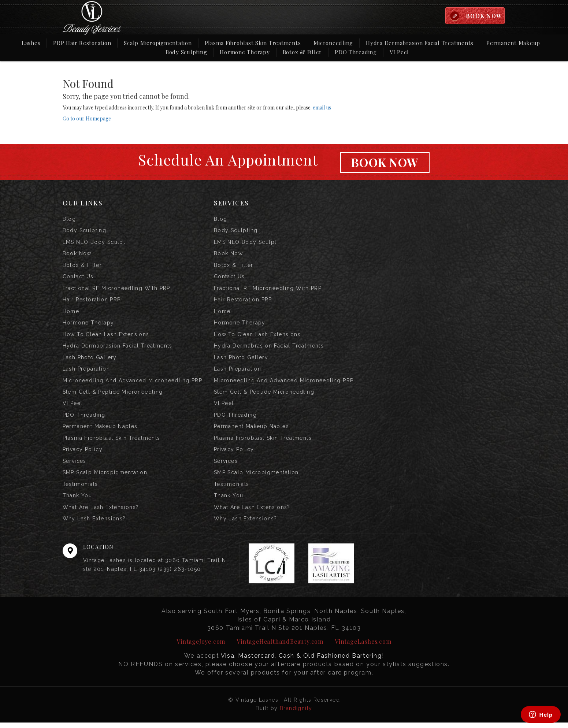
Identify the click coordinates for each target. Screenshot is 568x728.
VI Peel (399, 52)
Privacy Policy (83, 454)
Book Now (385, 162)
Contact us (78, 278)
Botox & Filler (302, 52)
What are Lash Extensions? (101, 512)
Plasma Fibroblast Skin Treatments (253, 43)
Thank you (77, 501)
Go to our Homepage (87, 118)
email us (322, 107)
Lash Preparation (86, 372)
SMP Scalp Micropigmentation (105, 477)
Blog (69, 219)
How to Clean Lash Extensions (106, 337)
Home (71, 313)
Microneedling (333, 43)
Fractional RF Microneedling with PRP (116, 290)
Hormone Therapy (245, 52)
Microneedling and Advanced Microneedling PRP (133, 383)
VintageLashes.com (363, 647)
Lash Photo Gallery (90, 360)
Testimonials (80, 489)
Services (75, 465)
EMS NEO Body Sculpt (94, 243)
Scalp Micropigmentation (158, 43)
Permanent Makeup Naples (100, 430)
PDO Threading (356, 52)
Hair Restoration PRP (92, 301)
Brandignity (296, 714)
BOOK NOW (484, 16)
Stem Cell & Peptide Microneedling (113, 395)
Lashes (31, 43)
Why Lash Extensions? (94, 524)
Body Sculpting (186, 52)
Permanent (513, 42)
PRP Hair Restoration (82, 43)
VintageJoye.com (201, 647)
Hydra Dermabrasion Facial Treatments (420, 43)
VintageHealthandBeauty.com (280, 647)
